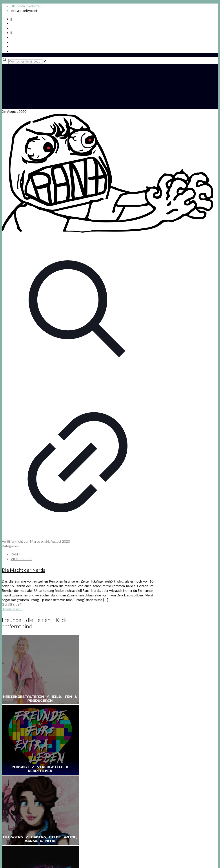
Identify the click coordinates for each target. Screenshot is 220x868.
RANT (15, 554)
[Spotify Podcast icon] (11, 19)
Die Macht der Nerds (23, 570)
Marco (35, 541)
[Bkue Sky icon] (11, 32)
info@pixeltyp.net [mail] (24, 10)
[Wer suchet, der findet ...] (25, 61)
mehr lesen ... (14, 609)
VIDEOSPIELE (21, 559)
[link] (45, 61)
